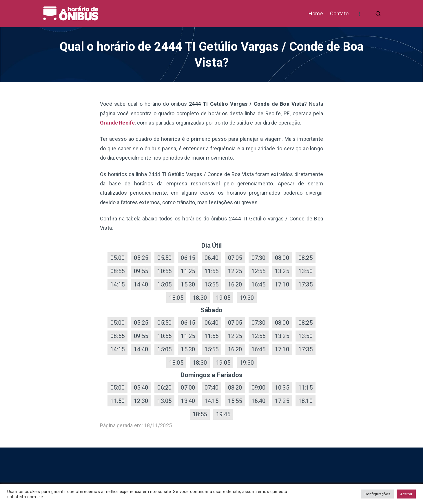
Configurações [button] (377, 494)
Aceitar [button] (406, 494)
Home (316, 13)
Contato (339, 13)
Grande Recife (117, 123)
